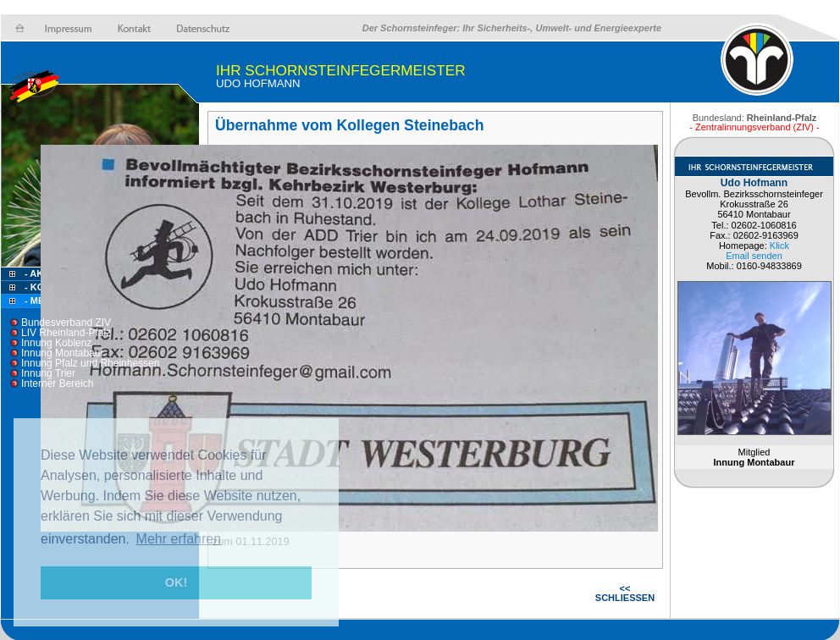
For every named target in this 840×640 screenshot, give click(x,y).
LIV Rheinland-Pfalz (66, 333)
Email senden (754, 256)
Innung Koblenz (56, 343)
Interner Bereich (57, 383)
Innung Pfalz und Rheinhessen (90, 363)
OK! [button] (176, 582)
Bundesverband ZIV (66, 323)
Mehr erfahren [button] (179, 539)
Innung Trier (48, 373)
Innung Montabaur (62, 353)
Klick (779, 246)
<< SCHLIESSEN (625, 593)
